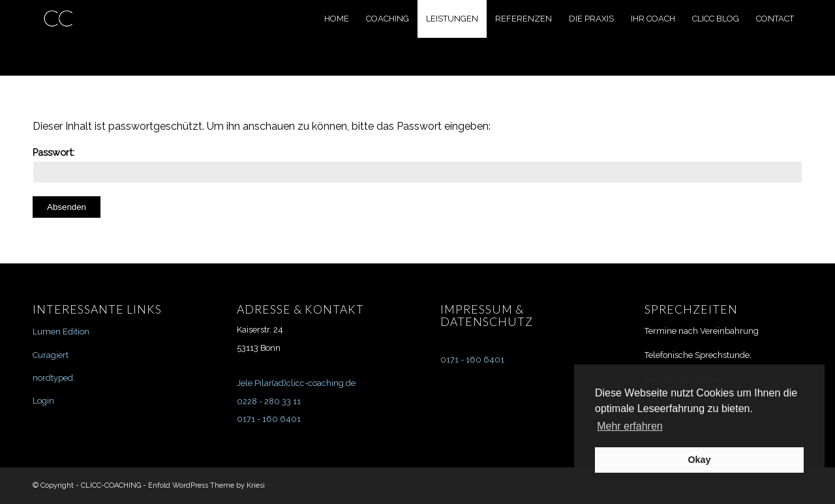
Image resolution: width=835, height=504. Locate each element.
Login (43, 401)
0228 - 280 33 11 (269, 401)
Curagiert (51, 355)
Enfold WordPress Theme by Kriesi (206, 485)
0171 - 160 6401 (269, 419)
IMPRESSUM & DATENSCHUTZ (487, 316)
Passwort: (417, 165)
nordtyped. (54, 378)
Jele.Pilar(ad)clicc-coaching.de (296, 383)
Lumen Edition (61, 332)
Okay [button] (699, 460)
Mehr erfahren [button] (630, 426)
